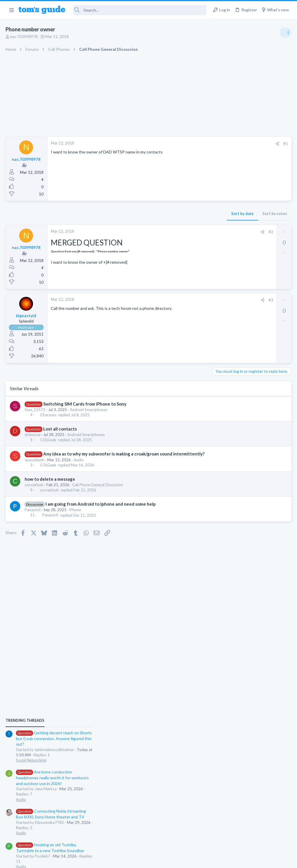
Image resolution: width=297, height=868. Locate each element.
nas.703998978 (24, 37)
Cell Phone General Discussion (98, 491)
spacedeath (35, 466)
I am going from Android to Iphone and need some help (101, 510)
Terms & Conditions (203, 860)
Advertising (86, 860)
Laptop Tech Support (233, 522)
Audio (79, 466)
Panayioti (33, 516)
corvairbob (34, 491)
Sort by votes (182, 214)
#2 (178, 232)
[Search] (140, 10)
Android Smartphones (89, 410)
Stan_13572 (35, 410)
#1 (193, 144)
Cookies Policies (127, 860)
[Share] (184, 144)
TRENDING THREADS (224, 314)
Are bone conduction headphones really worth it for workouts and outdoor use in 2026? (251, 371)
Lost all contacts (60, 429)
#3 (178, 300)
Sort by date (149, 214)
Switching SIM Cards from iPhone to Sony (85, 404)
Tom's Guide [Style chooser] (250, 836)
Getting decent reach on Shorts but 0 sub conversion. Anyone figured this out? (253, 332)
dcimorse (33, 435)
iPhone (75, 516)
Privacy (163, 860)
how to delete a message (50, 485)
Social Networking (230, 354)
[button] (11, 10)
